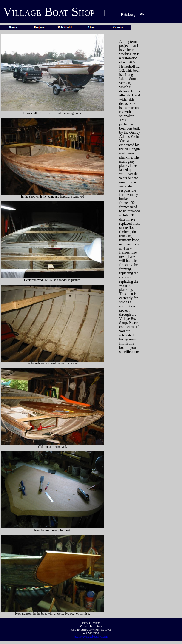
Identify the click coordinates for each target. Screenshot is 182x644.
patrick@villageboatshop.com (91, 637)
